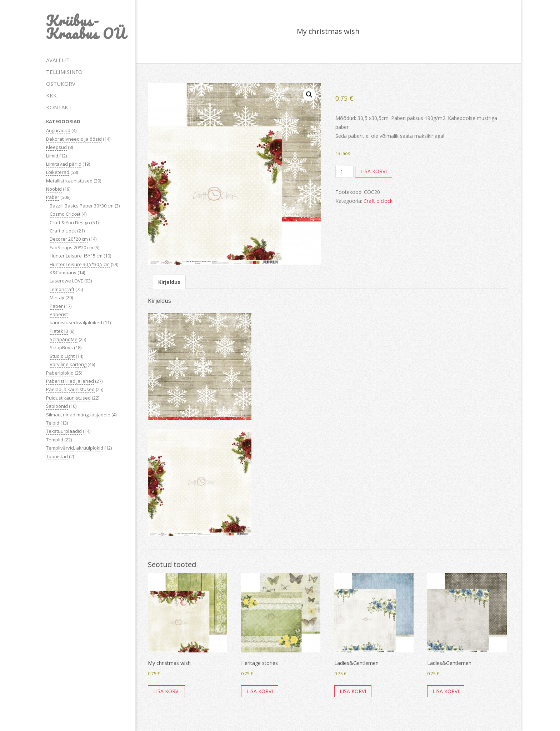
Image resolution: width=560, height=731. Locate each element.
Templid (55, 440)
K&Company (63, 272)
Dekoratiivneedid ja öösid (74, 139)
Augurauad (58, 130)
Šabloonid (57, 406)
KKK (51, 95)
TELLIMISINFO (64, 72)
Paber (53, 197)
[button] (309, 95)
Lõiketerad (58, 172)
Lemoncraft (62, 289)
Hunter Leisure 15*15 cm (76, 256)
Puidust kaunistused (68, 398)
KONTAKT (59, 107)
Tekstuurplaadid (64, 431)
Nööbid (54, 189)
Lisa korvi (374, 171)
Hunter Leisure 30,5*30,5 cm (80, 264)
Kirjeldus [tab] (169, 282)
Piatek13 (59, 331)
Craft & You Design (70, 222)
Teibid (53, 423)
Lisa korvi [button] (166, 691)
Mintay (57, 297)
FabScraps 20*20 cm (71, 247)
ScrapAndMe (64, 339)
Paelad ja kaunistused (70, 389)
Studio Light (62, 356)
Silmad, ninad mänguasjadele (78, 415)
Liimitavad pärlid (64, 164)
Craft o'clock (63, 231)
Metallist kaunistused (69, 181)
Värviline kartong (68, 364)
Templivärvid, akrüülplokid (75, 448)
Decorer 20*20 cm (69, 239)
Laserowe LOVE (66, 281)
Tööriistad (57, 456)
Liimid (52, 156)
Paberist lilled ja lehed (70, 381)
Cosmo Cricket (65, 214)
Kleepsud (56, 147)
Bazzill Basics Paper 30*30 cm (82, 206)
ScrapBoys (61, 347)
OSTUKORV (61, 84)
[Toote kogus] (344, 172)
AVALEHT (58, 60)
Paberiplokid (60, 373)
